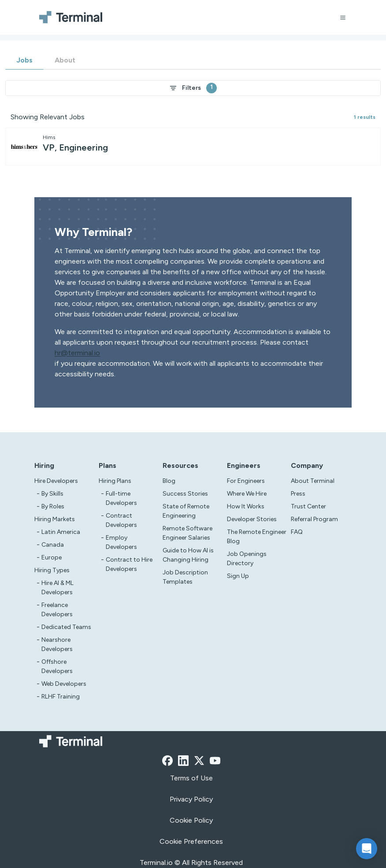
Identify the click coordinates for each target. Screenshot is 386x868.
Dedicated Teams (66, 627)
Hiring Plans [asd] (115, 481)
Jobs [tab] (24, 60)
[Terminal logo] (73, 17)
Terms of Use (191, 778)
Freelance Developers (57, 610)
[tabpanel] (193, 123)
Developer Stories (252, 519)
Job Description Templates (185, 577)
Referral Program (314, 519)
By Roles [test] (53, 506)
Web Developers (64, 684)
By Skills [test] (52, 494)
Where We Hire (247, 494)
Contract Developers (121, 520)
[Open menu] (343, 18)
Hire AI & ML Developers (58, 588)
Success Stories (185, 494)
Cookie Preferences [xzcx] (191, 841)
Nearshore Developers (57, 644)
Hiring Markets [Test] (55, 519)
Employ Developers (121, 542)
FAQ (297, 532)
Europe (52, 557)
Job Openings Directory (247, 559)
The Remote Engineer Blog (257, 537)
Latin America (61, 532)
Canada (53, 545)
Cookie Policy (191, 820)
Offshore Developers (57, 666)
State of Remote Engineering (186, 511)
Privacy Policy (191, 799)
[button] (367, 849)
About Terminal (313, 481)
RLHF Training (61, 697)
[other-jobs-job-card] (193, 147)
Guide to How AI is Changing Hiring (188, 555)
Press (298, 494)
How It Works (246, 506)
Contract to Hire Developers (129, 564)
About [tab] (65, 60)
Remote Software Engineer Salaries (187, 533)
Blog (169, 481)
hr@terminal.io (77, 353)
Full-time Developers (121, 498)
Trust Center (308, 506)
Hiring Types (52, 570)
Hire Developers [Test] (56, 481)
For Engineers (246, 481)
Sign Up (238, 576)
